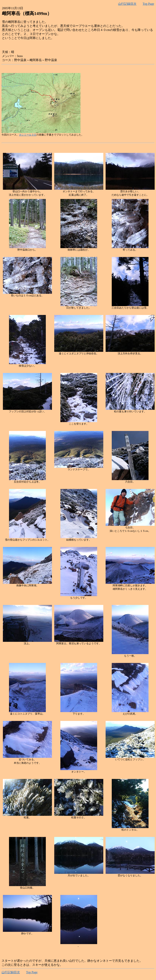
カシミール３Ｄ (28, 135)
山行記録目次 (127, 4)
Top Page (148, 4)
